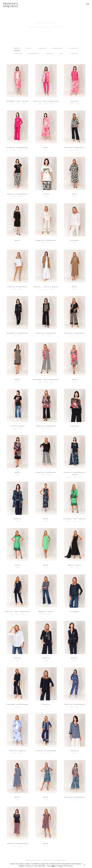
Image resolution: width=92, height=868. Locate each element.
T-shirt (46, 194)
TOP (61, 54)
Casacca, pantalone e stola (75, 473)
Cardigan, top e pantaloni (46, 380)
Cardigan (75, 240)
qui (53, 866)
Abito (46, 148)
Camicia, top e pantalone (46, 101)
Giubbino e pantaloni (17, 333)
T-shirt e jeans (17, 426)
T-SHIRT (74, 54)
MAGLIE (50, 54)
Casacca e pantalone (46, 751)
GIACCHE (18, 54)
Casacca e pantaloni (75, 148)
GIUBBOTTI (34, 54)
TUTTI (17, 48)
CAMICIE (42, 48)
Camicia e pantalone (75, 704)
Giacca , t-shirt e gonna (46, 287)
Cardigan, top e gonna (17, 101)
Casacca (75, 101)
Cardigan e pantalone (17, 704)
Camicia (17, 519)
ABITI (29, 48)
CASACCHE (73, 48)
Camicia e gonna (17, 751)
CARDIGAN (57, 48)
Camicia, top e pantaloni (17, 612)
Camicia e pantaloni (17, 287)
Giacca (74, 658)
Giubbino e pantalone (17, 148)
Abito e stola (74, 565)
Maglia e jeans (46, 612)
